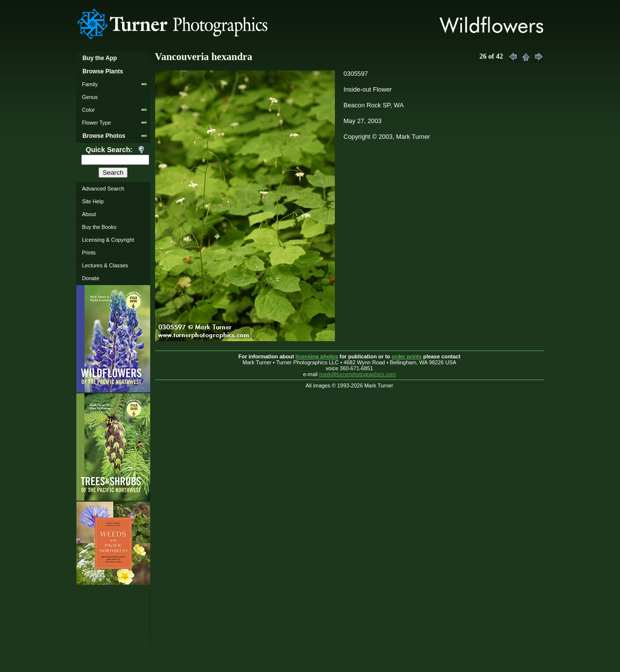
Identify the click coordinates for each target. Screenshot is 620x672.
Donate (90, 278)
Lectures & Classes (105, 265)
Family (90, 84)
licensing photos (317, 356)
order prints (407, 356)
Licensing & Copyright (108, 240)
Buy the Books (99, 227)
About (89, 214)
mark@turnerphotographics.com (358, 374)
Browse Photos (104, 136)
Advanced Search (103, 189)
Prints (89, 253)
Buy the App (99, 58)
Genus (90, 97)
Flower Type (96, 123)
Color (88, 110)
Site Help (93, 201)
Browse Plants (102, 71)
